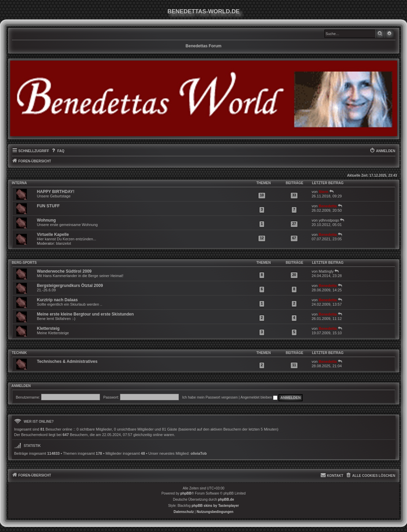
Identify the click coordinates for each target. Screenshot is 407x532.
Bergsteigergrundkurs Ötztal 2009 (70, 286)
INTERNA (19, 183)
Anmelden (21, 386)
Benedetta (328, 206)
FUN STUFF (48, 206)
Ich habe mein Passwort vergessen (210, 397)
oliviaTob (198, 453)
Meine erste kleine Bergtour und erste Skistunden (86, 314)
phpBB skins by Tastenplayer (215, 506)
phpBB (186, 493)
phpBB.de (226, 499)
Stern (323, 192)
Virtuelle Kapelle (53, 235)
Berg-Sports (24, 263)
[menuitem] (57, 151)
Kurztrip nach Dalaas (57, 300)
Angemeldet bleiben (259, 397)
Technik (19, 353)
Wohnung (47, 220)
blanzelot (64, 243)
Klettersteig (48, 328)
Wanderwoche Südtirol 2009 (64, 271)
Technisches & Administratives (67, 361)
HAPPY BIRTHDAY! (56, 192)
